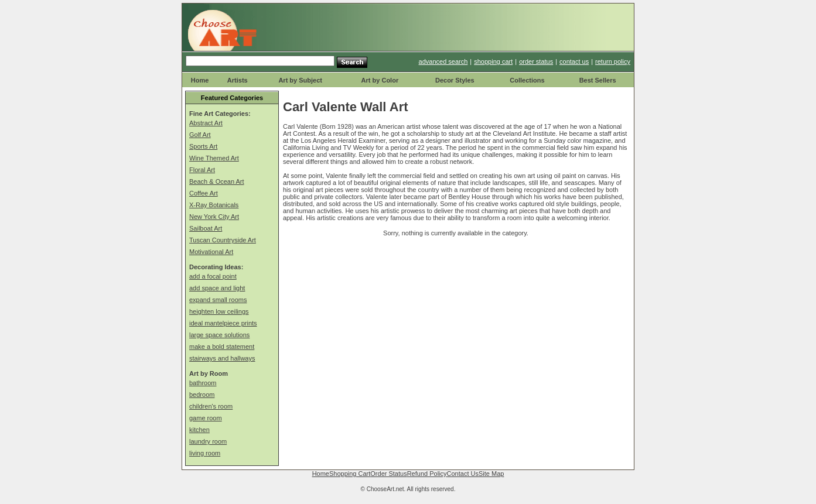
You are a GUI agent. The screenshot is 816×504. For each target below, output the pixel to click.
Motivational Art (211, 252)
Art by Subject (300, 80)
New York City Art (214, 217)
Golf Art (200, 135)
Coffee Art (204, 193)
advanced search (443, 61)
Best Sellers (598, 80)
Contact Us (463, 474)
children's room (211, 406)
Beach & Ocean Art (217, 181)
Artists (238, 80)
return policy (613, 61)
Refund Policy (427, 474)
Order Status (388, 474)
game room (206, 418)
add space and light (217, 288)
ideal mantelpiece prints (223, 323)
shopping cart (493, 61)
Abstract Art (206, 123)
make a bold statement (222, 347)
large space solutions (219, 335)
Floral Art (202, 170)
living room (205, 453)
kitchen (199, 430)
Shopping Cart (350, 474)
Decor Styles (455, 80)
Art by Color (380, 80)
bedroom (202, 395)
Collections (527, 80)
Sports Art (203, 146)
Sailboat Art (206, 228)
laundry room (208, 441)
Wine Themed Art (214, 158)
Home (200, 80)
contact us (574, 61)
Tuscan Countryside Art (223, 240)
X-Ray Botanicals (214, 205)
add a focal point (213, 276)
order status (536, 61)
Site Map (491, 474)
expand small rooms (218, 300)
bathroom (203, 383)
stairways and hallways (222, 358)
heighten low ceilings (219, 311)
